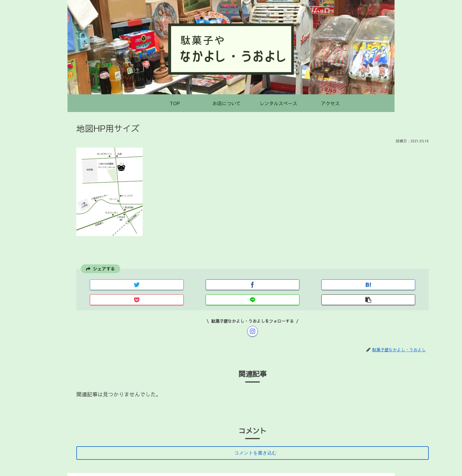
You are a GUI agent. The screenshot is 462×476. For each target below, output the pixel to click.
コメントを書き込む (257, 439)
